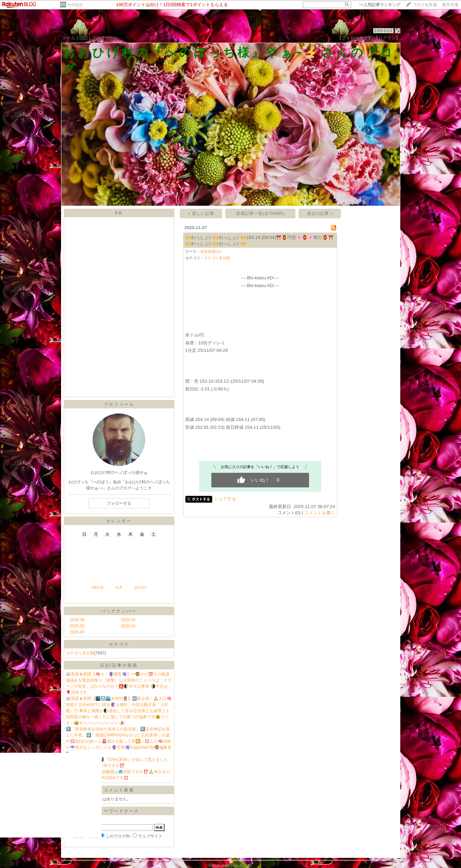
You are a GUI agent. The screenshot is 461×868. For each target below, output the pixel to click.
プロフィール (105, 38)
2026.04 (77, 632)
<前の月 (97, 587)
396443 (383, 31)
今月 (119, 587)
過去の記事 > (320, 213)
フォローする (119, 503)
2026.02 (128, 626)
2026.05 (77, 626)
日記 (83, 38)
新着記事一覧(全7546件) (260, 213)
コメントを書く (320, 513)
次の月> (141, 587)
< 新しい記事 (201, 213)
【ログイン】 (387, 38)
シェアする (225, 499)
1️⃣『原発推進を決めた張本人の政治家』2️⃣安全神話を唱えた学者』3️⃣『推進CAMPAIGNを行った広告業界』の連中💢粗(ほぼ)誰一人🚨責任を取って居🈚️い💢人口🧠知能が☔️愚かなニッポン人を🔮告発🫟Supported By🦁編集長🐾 (119, 741)
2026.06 (77, 620)
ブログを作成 (425, 5)
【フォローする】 (355, 38)
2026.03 (128, 620)
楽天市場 (450, 5)
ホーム (69, 38)
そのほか (75, 5)
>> (380, 5)
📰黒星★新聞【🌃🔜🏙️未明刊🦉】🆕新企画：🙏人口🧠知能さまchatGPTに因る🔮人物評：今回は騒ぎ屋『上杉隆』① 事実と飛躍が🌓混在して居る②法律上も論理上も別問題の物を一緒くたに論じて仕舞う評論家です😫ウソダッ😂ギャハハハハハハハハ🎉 (119, 711)
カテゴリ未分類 (80, 653)
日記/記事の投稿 (119, 665)
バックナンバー (119, 611)
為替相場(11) (211, 251)
